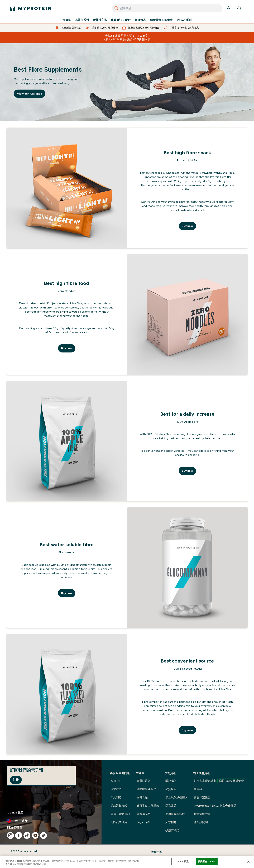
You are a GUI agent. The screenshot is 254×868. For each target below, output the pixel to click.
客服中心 (116, 781)
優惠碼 (198, 789)
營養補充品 (100, 20)
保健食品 (140, 20)
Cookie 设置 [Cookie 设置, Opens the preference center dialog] (182, 862)
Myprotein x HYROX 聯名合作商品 (215, 806)
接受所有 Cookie (207, 862)
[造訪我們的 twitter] (44, 835)
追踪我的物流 (119, 822)
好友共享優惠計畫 (219, 781)
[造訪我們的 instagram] (10, 835)
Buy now (187, 226)
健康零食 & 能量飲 (161, 20)
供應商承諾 (172, 830)
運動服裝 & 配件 (121, 20)
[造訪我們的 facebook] (19, 835)
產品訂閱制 (201, 822)
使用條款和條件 (175, 814)
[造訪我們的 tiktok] (27, 835)
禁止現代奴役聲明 (176, 797)
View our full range (30, 94)
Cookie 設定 (15, 813)
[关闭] (248, 862)
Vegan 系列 (184, 20)
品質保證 (171, 789)
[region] (127, 862)
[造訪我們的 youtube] (35, 835)
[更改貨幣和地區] (51, 821)
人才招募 (171, 822)
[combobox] (167, 8)
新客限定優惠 (202, 797)
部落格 (67, 20)
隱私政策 (171, 806)
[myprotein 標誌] (30, 8)
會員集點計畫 (202, 814)
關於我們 (171, 781)
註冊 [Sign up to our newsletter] (16, 780)
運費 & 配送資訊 (120, 814)
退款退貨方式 (119, 806)
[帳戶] (229, 8)
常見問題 (116, 797)
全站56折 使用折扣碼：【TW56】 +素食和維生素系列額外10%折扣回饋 (127, 37)
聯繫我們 (116, 789)
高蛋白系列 (82, 20)
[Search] (116, 8)
